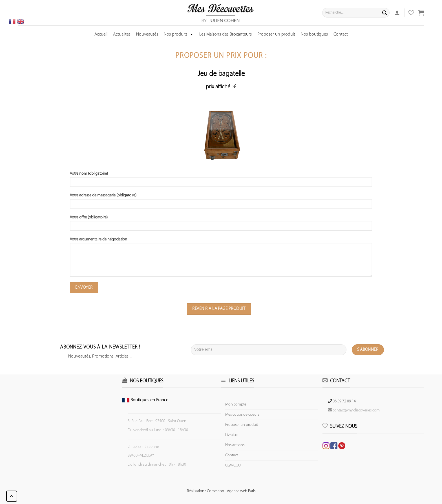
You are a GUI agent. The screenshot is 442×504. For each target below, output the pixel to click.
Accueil (101, 34)
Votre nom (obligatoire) (221, 181)
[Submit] (384, 13)
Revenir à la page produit (219, 309)
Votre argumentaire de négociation (221, 259)
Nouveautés (147, 34)
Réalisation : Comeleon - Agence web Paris (221, 491)
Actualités (122, 34)
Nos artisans (235, 445)
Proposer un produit (276, 34)
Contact (341, 34)
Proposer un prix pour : (221, 56)
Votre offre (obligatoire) (221, 225)
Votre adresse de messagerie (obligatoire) (221, 203)
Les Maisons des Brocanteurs (226, 34)
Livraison (232, 435)
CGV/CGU (233, 465)
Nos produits (179, 34)
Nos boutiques (314, 34)
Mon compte (236, 405)
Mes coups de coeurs (242, 415)
